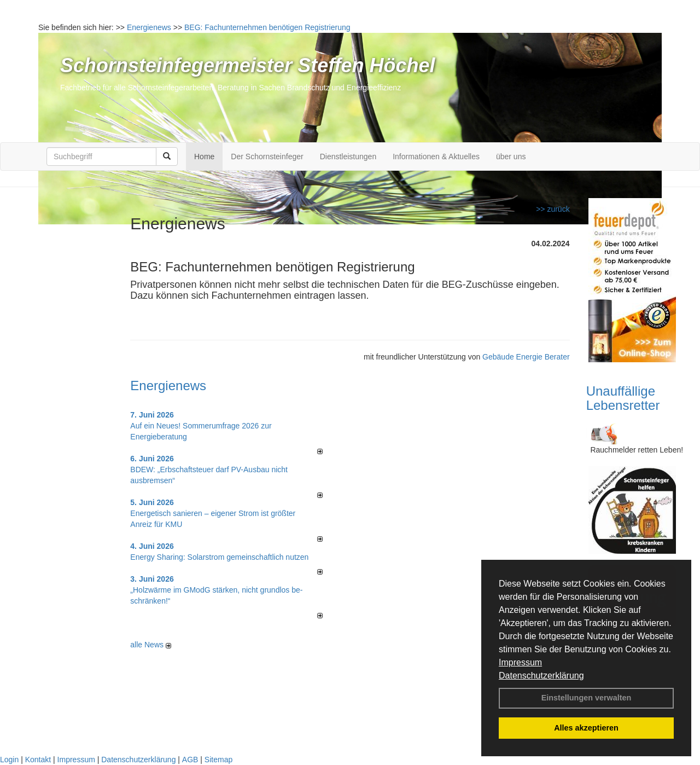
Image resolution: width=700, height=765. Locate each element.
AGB (190, 760)
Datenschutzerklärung (541, 676)
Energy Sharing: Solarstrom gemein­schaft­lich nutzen (219, 557)
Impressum (520, 662)
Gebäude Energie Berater (526, 357)
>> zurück (553, 209)
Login (9, 760)
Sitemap (218, 760)
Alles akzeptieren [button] (586, 728)
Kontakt (38, 760)
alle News (151, 645)
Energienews (168, 386)
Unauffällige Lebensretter (623, 398)
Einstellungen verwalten (587, 698)
